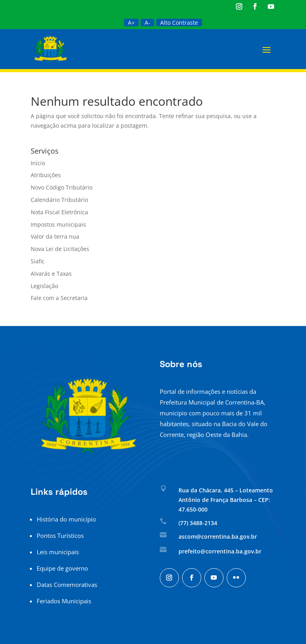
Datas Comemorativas (67, 585)
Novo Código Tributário (62, 187)
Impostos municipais (58, 224)
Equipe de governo (62, 568)
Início (38, 163)
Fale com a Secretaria (59, 298)
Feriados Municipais (64, 601)
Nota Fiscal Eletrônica (59, 212)
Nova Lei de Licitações (60, 249)
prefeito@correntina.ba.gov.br (220, 551)
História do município (66, 519)
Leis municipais (58, 552)
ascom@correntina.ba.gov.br (218, 536)
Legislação (44, 286)
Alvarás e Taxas (51, 274)
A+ (131, 23)
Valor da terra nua (55, 236)
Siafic (38, 261)
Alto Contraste (179, 23)
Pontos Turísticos (60, 535)
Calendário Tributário (59, 200)
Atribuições (46, 175)
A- (147, 23)
